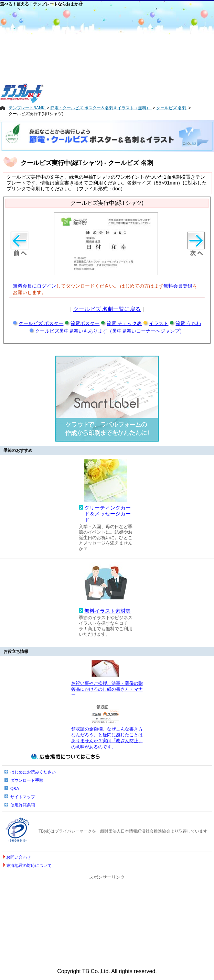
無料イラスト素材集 (108, 611)
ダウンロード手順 (27, 780)
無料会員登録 (178, 286)
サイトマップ (23, 797)
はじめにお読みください (33, 772)
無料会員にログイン (34, 286)
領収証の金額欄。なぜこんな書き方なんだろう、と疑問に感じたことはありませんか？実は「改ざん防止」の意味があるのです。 (107, 738)
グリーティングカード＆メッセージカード (108, 514)
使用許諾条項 (23, 805)
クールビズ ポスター (41, 323)
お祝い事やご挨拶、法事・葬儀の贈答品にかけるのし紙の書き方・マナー (107, 689)
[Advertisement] (138, 56)
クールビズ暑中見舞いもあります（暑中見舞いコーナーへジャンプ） (110, 331)
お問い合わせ (19, 857)
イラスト (159, 323)
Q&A (15, 789)
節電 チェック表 (124, 323)
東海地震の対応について (29, 866)
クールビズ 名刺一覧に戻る (107, 309)
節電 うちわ (188, 323)
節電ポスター (85, 323)
